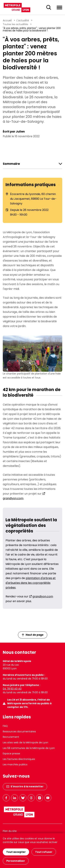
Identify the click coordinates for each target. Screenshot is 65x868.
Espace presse (11, 753)
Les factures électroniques (19, 759)
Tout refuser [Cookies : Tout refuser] (44, 852)
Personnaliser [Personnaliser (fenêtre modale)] (16, 861)
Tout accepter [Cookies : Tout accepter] (16, 852)
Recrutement (11, 737)
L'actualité (23, 20)
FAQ (5, 726)
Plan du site (10, 831)
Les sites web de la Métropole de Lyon (25, 742)
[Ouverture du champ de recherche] (49, 8)
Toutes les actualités (15, 24)
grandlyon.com (43, 596)
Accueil (7, 20)
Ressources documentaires (19, 731)
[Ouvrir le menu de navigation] (59, 7)
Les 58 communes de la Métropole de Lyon (29, 748)
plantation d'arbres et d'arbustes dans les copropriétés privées (31, 583)
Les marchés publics (15, 764)
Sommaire (11, 164)
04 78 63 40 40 (12, 689)
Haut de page (33, 635)
